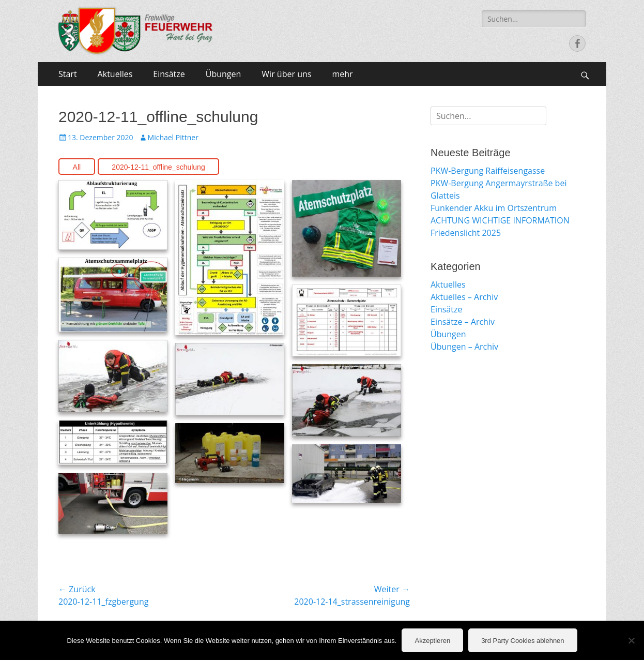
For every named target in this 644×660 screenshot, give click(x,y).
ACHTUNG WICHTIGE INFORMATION (500, 220)
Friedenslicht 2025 (466, 233)
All (77, 167)
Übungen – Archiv (464, 347)
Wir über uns (286, 74)
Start (68, 74)
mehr (342, 74)
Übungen (224, 74)
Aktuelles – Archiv (464, 297)
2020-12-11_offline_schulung (158, 167)
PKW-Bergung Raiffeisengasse (488, 171)
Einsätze (169, 74)
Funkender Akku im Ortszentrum (494, 208)
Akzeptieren (432, 641)
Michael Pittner (173, 137)
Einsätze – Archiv (463, 322)
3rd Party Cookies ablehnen (523, 641)
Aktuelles (115, 74)
